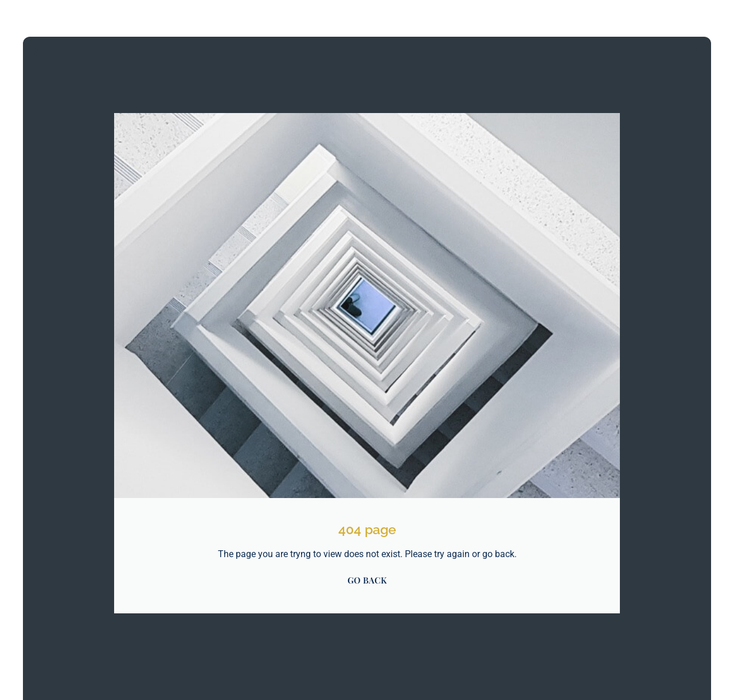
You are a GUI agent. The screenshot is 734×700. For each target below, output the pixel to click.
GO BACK (367, 580)
